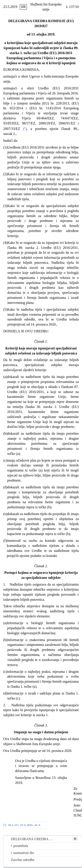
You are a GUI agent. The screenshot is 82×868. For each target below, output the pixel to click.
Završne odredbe (23, 860)
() (25, 129)
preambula (20, 846)
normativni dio (23, 853)
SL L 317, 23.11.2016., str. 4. (25, 825)
